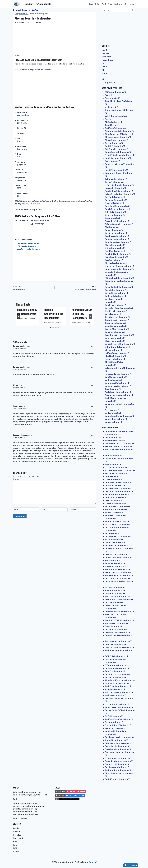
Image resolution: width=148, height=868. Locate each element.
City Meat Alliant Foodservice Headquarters (119, 458)
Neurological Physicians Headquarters (117, 374)
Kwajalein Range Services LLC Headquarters (119, 173)
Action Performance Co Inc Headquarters (118, 131)
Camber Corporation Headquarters (116, 239)
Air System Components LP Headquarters (118, 224)
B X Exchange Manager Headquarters (117, 137)
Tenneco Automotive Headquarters (116, 320)
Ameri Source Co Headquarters (115, 128)
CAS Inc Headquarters (112, 476)
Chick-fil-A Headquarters (113, 602)
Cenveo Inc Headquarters (113, 722)
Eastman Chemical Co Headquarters (117, 347)
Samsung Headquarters (113, 533)
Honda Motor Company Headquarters (117, 158)
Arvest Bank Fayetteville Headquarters (117, 596)
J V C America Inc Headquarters (115, 179)
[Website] (83, 510)
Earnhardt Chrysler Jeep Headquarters (117, 758)
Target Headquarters (112, 389)
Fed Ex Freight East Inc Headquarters (117, 254)
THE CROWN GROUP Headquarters (76, 288)
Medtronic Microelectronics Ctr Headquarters (120, 368)
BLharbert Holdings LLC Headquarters (117, 725)
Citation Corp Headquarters (114, 341)
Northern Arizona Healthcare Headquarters (119, 194)
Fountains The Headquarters (114, 359)
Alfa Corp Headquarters (113, 122)
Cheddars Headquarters (113, 422)
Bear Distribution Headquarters (115, 233)
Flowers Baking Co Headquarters (115, 257)
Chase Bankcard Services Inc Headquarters (119, 548)
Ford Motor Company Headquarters (116, 353)
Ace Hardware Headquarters (114, 689)
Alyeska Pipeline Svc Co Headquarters (117, 392)
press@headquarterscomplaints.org (25, 809)
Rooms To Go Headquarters (114, 671)
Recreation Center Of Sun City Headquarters (82, 314)
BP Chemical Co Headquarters (115, 665)
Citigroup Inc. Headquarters (114, 245)
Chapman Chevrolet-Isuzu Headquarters (118, 482)
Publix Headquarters (33, 288)
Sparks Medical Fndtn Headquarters (116, 206)
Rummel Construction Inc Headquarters (54, 314)
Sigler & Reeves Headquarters (115, 305)
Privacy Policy (106, 57)
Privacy (110, 4)
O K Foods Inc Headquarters (28, 246)
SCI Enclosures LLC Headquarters (116, 683)
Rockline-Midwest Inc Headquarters (27, 312)
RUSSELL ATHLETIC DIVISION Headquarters (119, 620)
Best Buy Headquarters (112, 413)
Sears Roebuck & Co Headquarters (116, 383)
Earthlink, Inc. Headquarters (114, 248)
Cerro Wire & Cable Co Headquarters (117, 749)
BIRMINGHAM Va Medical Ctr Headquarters (119, 743)
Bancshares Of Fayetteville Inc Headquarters (119, 404)
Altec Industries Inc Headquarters (116, 473)
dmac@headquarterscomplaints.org (25, 811)
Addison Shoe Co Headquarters (115, 509)
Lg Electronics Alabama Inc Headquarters (118, 185)
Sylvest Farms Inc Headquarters (115, 311)
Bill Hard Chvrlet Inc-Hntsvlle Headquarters (119, 773)
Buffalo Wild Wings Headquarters (116, 656)
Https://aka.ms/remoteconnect (115, 467)
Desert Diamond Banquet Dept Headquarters (119, 752)
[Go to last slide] (19, 316)
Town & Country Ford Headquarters (116, 317)
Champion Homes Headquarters (115, 419)
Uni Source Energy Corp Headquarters (117, 386)
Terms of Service (107, 60)
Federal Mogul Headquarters (114, 251)
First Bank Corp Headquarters (115, 503)
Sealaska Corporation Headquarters (117, 209)
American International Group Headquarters (119, 650)
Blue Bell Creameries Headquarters (116, 779)
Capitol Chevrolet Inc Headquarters (116, 674)
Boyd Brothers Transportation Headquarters (119, 698)
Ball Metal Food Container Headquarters (118, 557)
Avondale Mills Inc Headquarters (115, 740)
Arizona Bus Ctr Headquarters (115, 512)
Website (73, 510)
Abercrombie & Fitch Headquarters (116, 221)
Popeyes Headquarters (112, 626)
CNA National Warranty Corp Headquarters (119, 611)
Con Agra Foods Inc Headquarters (30, 249)
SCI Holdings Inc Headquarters (115, 587)
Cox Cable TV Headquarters (114, 146)
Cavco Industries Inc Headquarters (116, 236)
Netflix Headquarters (112, 464)
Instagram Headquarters (113, 455)
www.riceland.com (23, 115)
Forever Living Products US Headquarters (118, 443)
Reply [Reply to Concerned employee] (93, 435)
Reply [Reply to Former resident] (93, 346)
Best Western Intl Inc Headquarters (116, 524)
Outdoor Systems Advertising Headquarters (119, 281)
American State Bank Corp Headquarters (118, 395)
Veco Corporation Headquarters (115, 623)
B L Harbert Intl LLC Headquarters (116, 554)
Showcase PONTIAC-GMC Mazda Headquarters (120, 710)
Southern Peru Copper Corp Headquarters (118, 308)
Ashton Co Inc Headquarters (114, 590)
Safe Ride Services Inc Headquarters (117, 572)
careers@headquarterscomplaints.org (26, 814)
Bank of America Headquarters (115, 629)
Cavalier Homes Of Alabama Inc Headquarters (120, 581)
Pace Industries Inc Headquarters (116, 764)
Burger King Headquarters (113, 500)
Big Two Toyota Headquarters (115, 332)
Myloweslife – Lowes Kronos (114, 440)
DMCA (104, 70)
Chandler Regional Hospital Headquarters (118, 416)
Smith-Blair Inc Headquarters (115, 677)
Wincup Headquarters (112, 218)
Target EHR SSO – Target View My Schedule (119, 101)
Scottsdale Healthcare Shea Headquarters (119, 470)
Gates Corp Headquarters (113, 260)
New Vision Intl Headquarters (114, 188)
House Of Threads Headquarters (115, 170)
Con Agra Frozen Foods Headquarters (117, 152)
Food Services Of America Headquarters (118, 761)
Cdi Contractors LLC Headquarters (116, 497)
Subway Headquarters (112, 314)
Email (44, 510)
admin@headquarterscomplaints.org (25, 803)
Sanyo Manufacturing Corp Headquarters (118, 737)
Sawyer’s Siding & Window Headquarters (118, 599)
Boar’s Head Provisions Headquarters (117, 488)
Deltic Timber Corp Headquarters (116, 149)
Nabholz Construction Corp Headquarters (118, 269)
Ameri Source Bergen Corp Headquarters (118, 719)
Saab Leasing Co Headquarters (115, 200)
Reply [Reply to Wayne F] (93, 385)
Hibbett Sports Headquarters (114, 356)
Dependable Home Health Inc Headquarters (119, 344)
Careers (104, 67)
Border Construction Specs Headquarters (118, 335)
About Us (105, 50)
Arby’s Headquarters (112, 227)
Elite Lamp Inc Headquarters (114, 479)
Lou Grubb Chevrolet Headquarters (116, 704)
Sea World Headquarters (113, 716)
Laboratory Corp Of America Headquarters (119, 266)
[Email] (55, 510)
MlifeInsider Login (111, 107)
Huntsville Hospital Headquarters (116, 485)
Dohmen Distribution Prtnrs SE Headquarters (119, 164)
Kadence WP (93, 862)
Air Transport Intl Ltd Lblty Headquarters (118, 575)
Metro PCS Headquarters (113, 539)
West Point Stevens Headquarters (116, 329)
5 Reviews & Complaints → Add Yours (26, 10)
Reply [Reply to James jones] (93, 406)
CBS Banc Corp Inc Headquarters (116, 542)
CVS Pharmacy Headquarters (114, 92)
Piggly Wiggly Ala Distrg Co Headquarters (118, 191)
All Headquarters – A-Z (109, 82)
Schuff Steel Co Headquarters (115, 296)
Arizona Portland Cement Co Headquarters (119, 680)
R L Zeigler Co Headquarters (114, 563)
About (104, 4)
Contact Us (105, 53)
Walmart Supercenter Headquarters (117, 569)
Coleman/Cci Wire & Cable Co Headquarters (119, 635)
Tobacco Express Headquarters (115, 323)
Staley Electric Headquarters (114, 212)
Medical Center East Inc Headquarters (117, 446)
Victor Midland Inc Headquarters (116, 116)
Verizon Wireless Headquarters (115, 326)
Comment (17, 479)
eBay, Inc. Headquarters (113, 350)
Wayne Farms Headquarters (114, 215)
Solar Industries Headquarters (115, 290)
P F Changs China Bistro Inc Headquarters (118, 278)
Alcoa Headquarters (111, 560)
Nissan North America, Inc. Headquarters (118, 692)
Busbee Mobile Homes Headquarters (117, 632)
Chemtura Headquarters (113, 230)
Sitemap (104, 73)
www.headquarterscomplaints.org (30, 792)
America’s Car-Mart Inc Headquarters (117, 686)
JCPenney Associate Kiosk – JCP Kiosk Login (119, 110)
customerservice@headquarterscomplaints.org (29, 806)
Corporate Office (20, 23)
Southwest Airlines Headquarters (116, 293)
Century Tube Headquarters (114, 338)
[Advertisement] (55, 39)
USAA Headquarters (111, 437)
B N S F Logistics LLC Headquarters (116, 578)
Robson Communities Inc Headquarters (118, 494)
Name (16, 510)
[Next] (90, 316)
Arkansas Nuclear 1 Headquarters (116, 140)
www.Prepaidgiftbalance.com (114, 695)
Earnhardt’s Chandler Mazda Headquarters (119, 155)
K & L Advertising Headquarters (115, 263)
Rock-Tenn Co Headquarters (114, 197)
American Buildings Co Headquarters (117, 770)
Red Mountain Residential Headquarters (118, 287)
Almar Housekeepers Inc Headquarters (117, 641)
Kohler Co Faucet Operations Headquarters (119, 449)
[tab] (51, 327)
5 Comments (38, 23)
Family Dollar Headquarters (114, 593)
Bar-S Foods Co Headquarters (28, 244)
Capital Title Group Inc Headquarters (117, 536)
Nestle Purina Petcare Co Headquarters (118, 521)
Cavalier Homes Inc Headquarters (116, 746)
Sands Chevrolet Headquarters (115, 377)
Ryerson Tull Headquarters (114, 203)
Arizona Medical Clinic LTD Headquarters (118, 134)
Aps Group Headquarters (113, 143)
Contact (97, 4)
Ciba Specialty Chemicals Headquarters (118, 491)
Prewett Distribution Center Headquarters (119, 647)
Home (91, 4)
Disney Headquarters (112, 161)
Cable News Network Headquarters (116, 668)
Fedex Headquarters (111, 98)
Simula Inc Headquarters (113, 380)
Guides (132, 4)
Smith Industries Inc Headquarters (116, 767)
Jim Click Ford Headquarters (114, 182)
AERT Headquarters (111, 410)
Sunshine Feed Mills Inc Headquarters (117, 545)
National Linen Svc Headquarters (116, 728)
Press (103, 63)
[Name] (26, 510)
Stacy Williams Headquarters (114, 566)
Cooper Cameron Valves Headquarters (117, 242)
